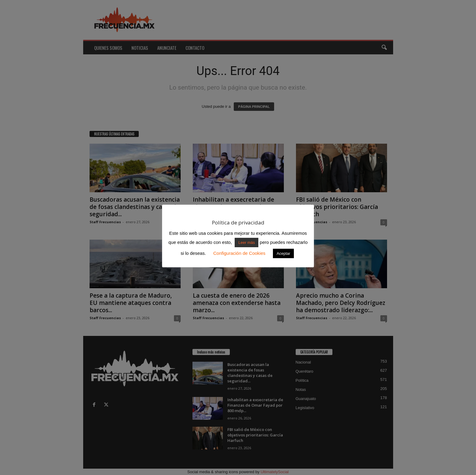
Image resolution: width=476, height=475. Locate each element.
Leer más (246, 243)
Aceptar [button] (283, 253)
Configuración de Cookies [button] (239, 253)
